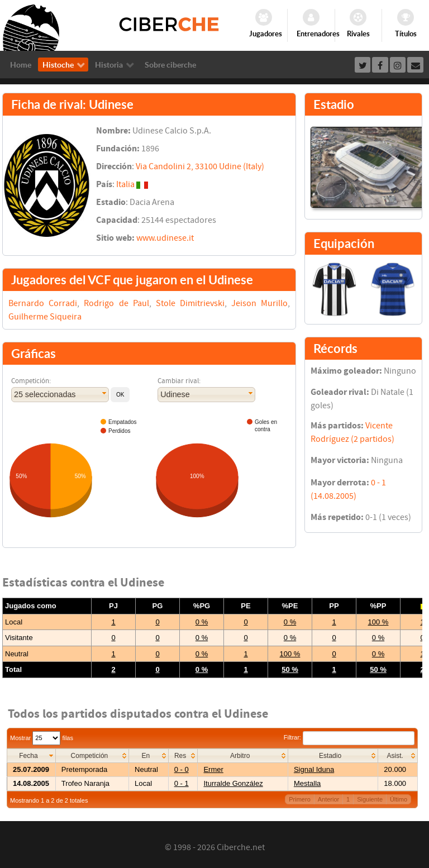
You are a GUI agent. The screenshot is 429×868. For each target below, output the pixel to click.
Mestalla (307, 783)
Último (399, 799)
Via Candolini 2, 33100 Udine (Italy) (200, 166)
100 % (378, 622)
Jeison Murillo (259, 303)
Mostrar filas (42, 738)
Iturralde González (233, 783)
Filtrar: (349, 737)
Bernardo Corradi (43, 303)
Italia (125, 184)
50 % (290, 669)
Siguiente (370, 799)
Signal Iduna (314, 769)
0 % (202, 622)
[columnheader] (32, 755)
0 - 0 (182, 769)
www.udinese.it (165, 238)
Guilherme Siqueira (45, 317)
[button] (120, 395)
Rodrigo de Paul (116, 303)
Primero (300, 799)
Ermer (213, 769)
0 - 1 (182, 783)
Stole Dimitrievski (190, 303)
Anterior (329, 799)
